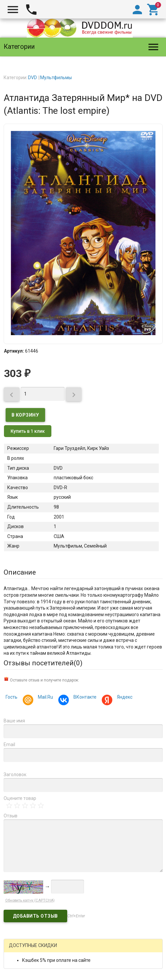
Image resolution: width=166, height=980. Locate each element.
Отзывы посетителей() (43, 663)
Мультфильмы (56, 78)
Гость (12, 697)
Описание (20, 572)
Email (9, 744)
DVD (32, 78)
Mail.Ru (44, 698)
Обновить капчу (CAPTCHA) (30, 900)
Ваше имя (14, 721)
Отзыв (11, 816)
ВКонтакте (84, 698)
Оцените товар (20, 798)
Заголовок (15, 775)
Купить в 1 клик (28, 431)
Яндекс (124, 698)
